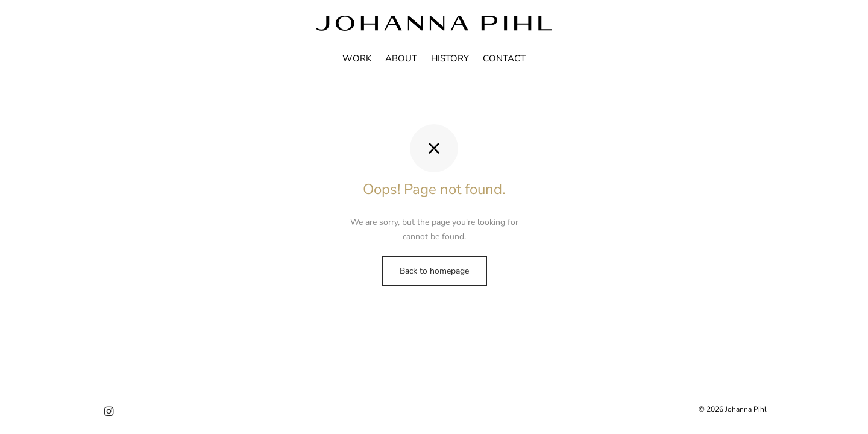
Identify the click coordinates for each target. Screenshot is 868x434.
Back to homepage (434, 271)
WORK (357, 58)
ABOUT (401, 58)
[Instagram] (109, 412)
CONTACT (504, 58)
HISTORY (450, 58)
